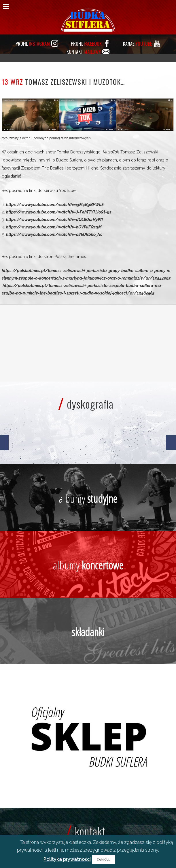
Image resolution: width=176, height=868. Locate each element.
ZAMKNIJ (104, 860)
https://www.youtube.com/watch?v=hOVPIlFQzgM (54, 227)
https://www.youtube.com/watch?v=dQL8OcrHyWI (54, 220)
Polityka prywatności (67, 859)
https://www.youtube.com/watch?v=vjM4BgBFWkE (55, 205)
